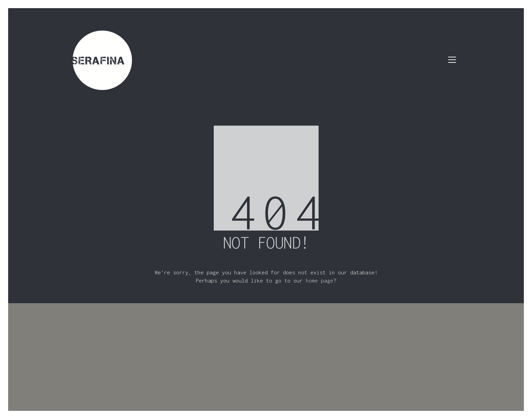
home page (319, 280)
